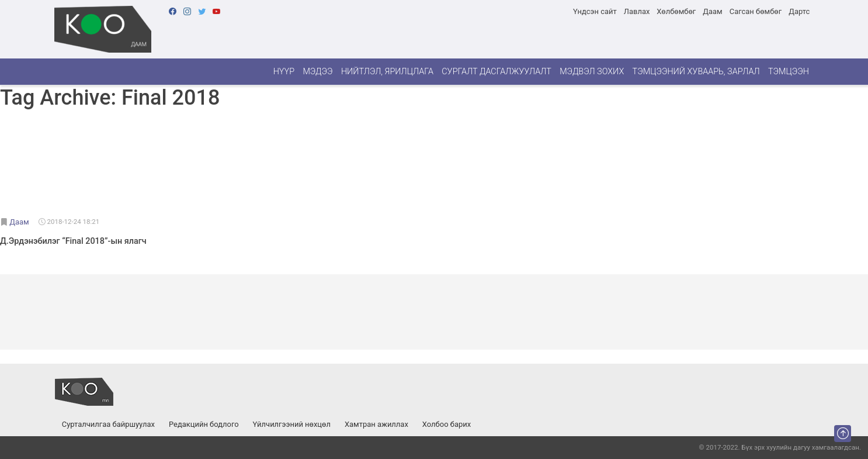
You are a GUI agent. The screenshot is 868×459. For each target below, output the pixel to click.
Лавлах (637, 11)
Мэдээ (317, 72)
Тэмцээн (789, 72)
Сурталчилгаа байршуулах (108, 424)
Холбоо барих (447, 424)
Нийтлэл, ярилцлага (387, 72)
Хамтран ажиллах (376, 424)
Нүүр (284, 72)
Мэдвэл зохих (592, 72)
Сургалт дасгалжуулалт (497, 72)
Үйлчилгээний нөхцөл (292, 424)
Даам (712, 11)
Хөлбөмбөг (676, 11)
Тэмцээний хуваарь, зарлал (696, 72)
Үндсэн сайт (595, 11)
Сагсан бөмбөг (756, 11)
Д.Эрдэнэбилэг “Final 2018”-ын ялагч (73, 241)
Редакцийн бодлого (204, 424)
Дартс (799, 11)
